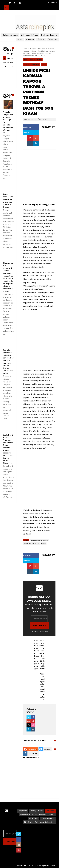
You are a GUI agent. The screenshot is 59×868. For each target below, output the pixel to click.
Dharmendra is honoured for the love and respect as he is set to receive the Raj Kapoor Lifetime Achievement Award (8, 277)
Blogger (32, 749)
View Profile (30, 710)
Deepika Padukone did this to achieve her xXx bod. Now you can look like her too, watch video (8, 362)
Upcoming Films (48, 818)
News (44, 65)
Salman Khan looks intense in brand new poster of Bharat (8, 201)
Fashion (43, 815)
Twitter (25, 132)
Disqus (47, 749)
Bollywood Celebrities (45, 822)
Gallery (33, 811)
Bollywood (23, 811)
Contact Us (53, 3)
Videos (51, 815)
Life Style (28, 822)
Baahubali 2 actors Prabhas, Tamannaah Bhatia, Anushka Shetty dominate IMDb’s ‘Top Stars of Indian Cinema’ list (8, 449)
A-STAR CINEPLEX (19, 866)
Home (41, 811)
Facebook (25, 127)
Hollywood (25, 815)
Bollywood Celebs (33, 60)
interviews (34, 818)
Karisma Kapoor (32, 65)
